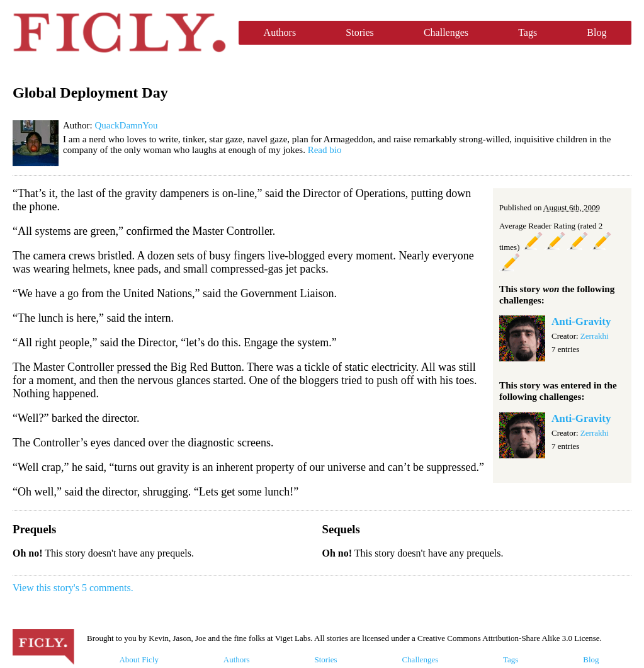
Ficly (119, 33)
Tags (528, 32)
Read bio (325, 150)
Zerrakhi (595, 336)
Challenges (446, 32)
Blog (596, 32)
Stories (359, 32)
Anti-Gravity (581, 321)
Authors (280, 32)
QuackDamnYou (126, 125)
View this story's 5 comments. (73, 588)
